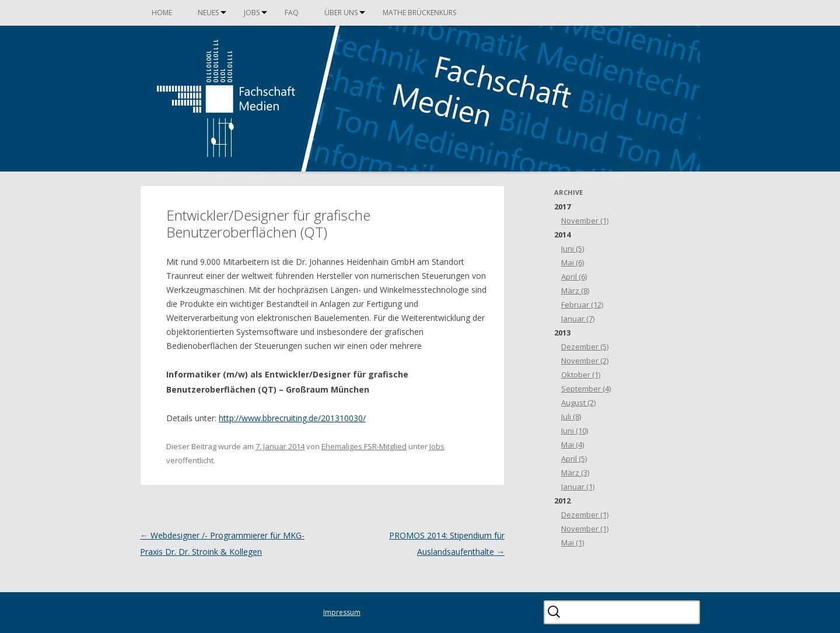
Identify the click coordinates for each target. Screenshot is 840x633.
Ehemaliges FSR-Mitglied (364, 446)
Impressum (342, 612)
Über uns (341, 13)
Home (162, 13)
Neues (208, 13)
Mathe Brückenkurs (419, 13)
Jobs (252, 13)
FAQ (292, 13)
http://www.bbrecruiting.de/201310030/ (292, 418)
